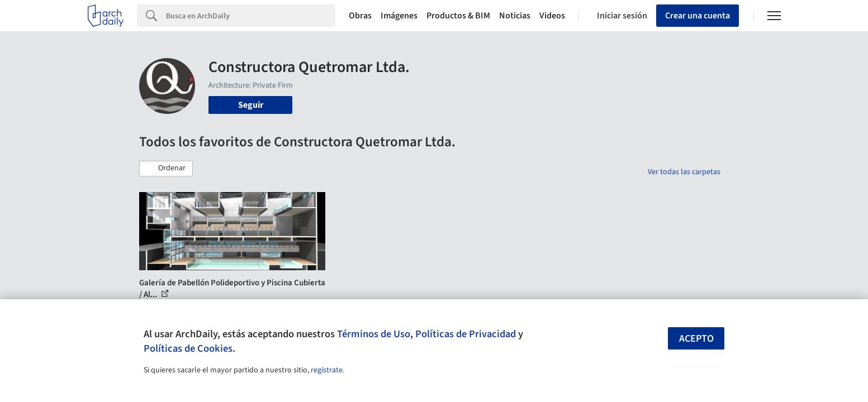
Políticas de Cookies (188, 348)
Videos (552, 16)
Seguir (251, 105)
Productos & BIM (458, 16)
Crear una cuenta (698, 16)
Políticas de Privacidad (466, 334)
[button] (166, 169)
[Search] (251, 16)
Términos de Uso (374, 334)
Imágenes (399, 16)
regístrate (327, 370)
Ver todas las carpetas (684, 172)
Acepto (696, 339)
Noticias (515, 16)
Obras (360, 16)
